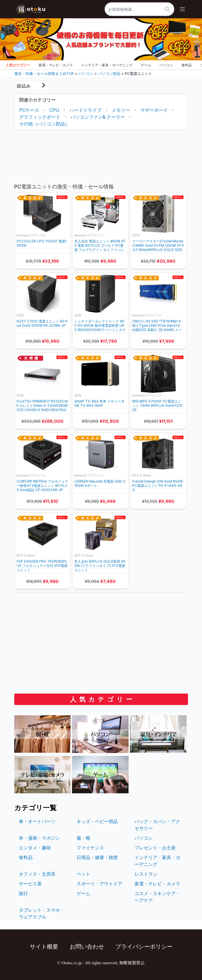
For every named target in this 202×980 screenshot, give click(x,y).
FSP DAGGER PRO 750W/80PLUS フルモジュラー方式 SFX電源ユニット (42, 566)
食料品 (187, 65)
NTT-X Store (142, 475)
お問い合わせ (87, 947)
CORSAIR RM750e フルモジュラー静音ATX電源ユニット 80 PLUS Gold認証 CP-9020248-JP (42, 486)
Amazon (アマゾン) (31, 235)
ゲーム (146, 65)
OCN (136, 235)
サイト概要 (44, 947)
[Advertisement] (101, 155)
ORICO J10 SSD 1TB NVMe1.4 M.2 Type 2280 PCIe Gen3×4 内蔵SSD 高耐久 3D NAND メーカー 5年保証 (157, 325)
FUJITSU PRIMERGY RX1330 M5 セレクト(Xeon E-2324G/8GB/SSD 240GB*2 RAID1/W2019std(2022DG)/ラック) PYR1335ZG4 (42, 406)
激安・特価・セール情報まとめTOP (44, 74)
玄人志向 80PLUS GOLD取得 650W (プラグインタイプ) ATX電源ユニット (100, 566)
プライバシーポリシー (144, 947)
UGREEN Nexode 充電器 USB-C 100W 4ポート (100, 483)
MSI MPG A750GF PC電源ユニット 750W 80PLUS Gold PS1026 (157, 406)
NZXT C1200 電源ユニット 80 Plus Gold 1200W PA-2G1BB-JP (42, 323)
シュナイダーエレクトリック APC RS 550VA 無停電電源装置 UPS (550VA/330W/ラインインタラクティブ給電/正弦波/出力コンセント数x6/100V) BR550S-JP (100, 325)
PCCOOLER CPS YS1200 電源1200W (42, 243)
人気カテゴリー (18, 65)
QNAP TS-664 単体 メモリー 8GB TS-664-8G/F (99, 403)
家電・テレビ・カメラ (56, 65)
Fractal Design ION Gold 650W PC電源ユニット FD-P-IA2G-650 (158, 486)
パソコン (166, 65)
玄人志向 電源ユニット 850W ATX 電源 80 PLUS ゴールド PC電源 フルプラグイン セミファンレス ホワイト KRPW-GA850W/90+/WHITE (100, 245)
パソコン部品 (109, 74)
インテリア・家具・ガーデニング (107, 65)
